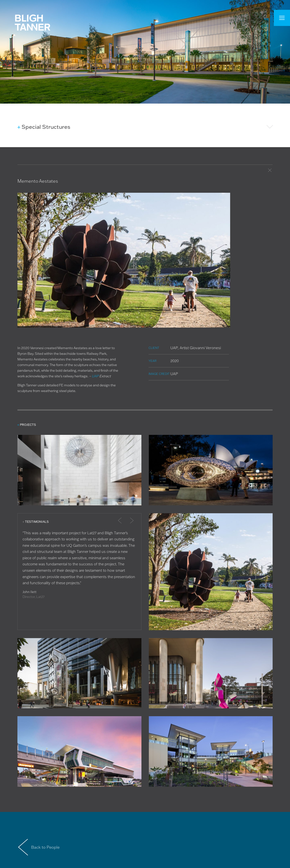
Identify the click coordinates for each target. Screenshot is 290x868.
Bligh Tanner (32, 23)
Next (129, 523)
